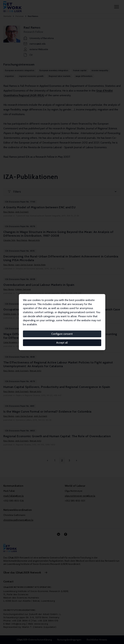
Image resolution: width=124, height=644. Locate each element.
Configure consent (62, 334)
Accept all (62, 343)
